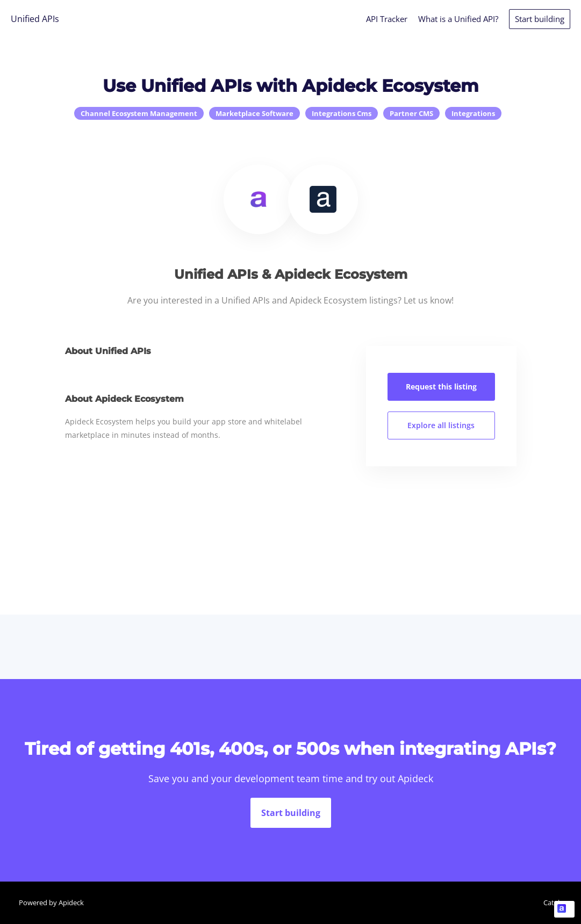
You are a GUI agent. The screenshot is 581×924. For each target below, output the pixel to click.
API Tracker (387, 19)
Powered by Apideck (51, 903)
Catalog (555, 903)
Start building (540, 19)
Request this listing (441, 387)
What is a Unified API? (458, 19)
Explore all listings (441, 425)
